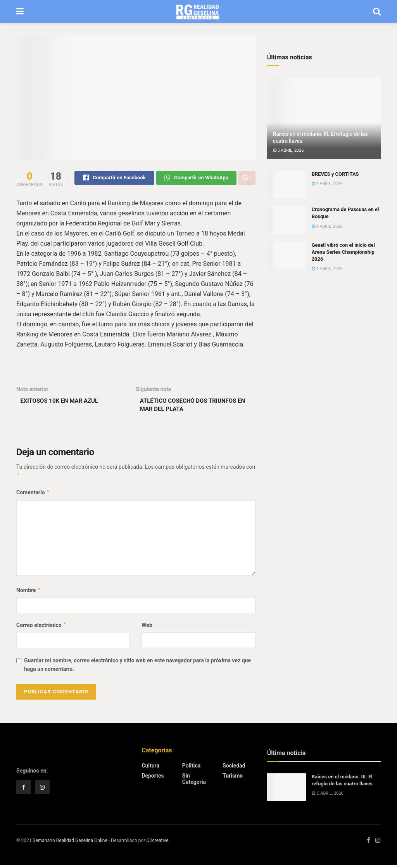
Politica (191, 769)
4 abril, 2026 (327, 184)
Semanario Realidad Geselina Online (70, 844)
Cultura (150, 769)
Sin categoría (194, 782)
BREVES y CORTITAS (335, 174)
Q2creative (157, 844)
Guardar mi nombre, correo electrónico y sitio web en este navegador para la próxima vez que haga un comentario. (137, 667)
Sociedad (234, 769)
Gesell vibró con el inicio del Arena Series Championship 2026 (343, 252)
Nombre (28, 593)
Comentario (33, 496)
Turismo (233, 779)
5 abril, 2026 (288, 150)
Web (147, 628)
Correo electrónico (41, 628)
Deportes (153, 779)
